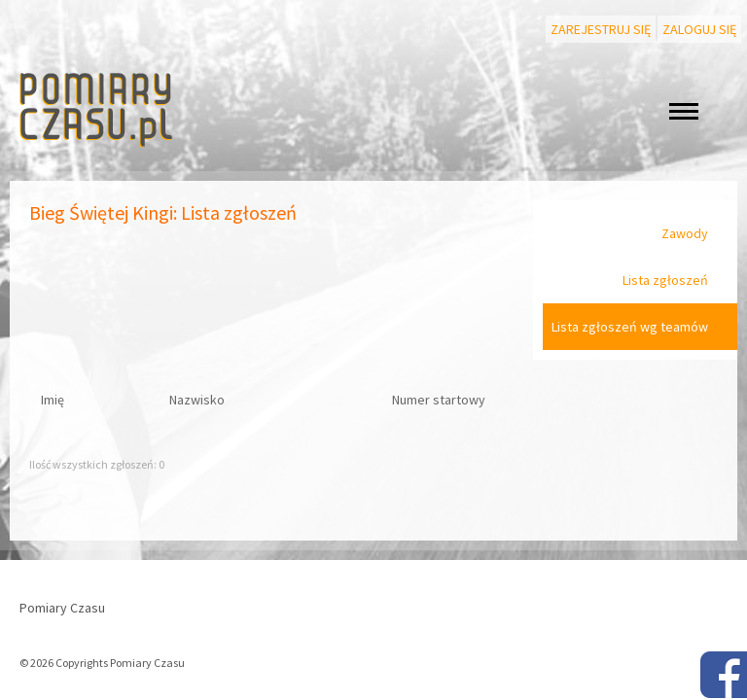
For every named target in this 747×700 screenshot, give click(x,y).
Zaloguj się (699, 29)
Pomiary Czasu (62, 608)
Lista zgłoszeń (665, 280)
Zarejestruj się (601, 29)
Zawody (685, 233)
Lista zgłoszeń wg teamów (630, 327)
